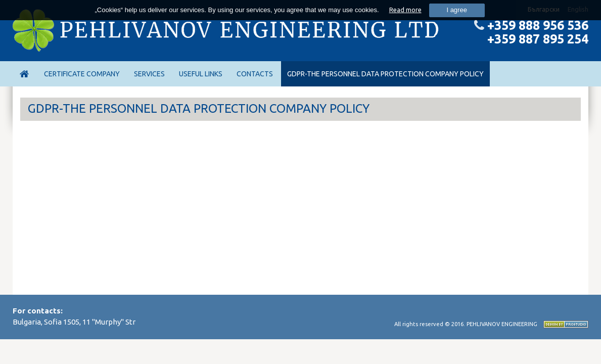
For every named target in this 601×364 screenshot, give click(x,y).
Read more (405, 10)
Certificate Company (82, 74)
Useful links (201, 74)
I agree (456, 10)
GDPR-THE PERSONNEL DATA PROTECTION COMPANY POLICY (385, 74)
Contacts (255, 74)
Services (149, 74)
